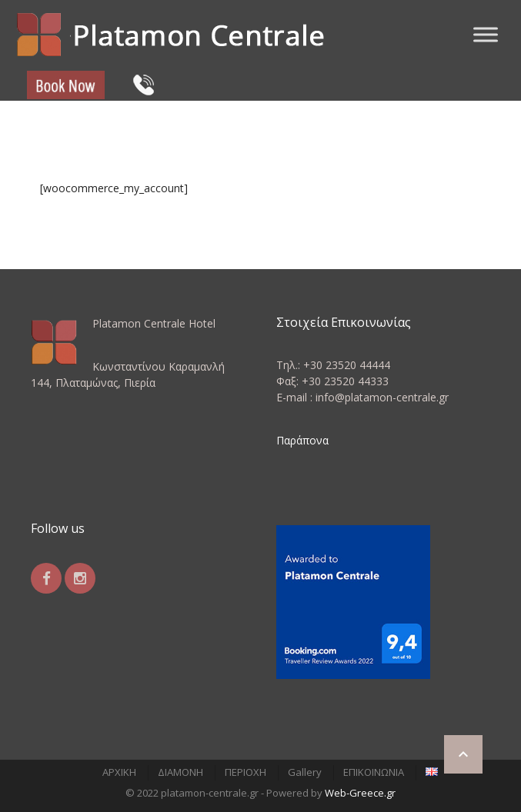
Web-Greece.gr (360, 793)
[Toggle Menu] (486, 34)
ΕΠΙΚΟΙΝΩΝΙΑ (374, 772)
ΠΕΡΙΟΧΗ (245, 772)
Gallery (305, 772)
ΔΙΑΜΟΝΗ (180, 772)
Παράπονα (302, 440)
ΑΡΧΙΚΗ (119, 772)
